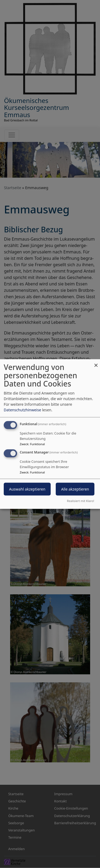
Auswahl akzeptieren (27, 489)
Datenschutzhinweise (22, 410)
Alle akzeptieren (75, 489)
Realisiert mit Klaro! (81, 501)
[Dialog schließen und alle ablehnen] (96, 363)
